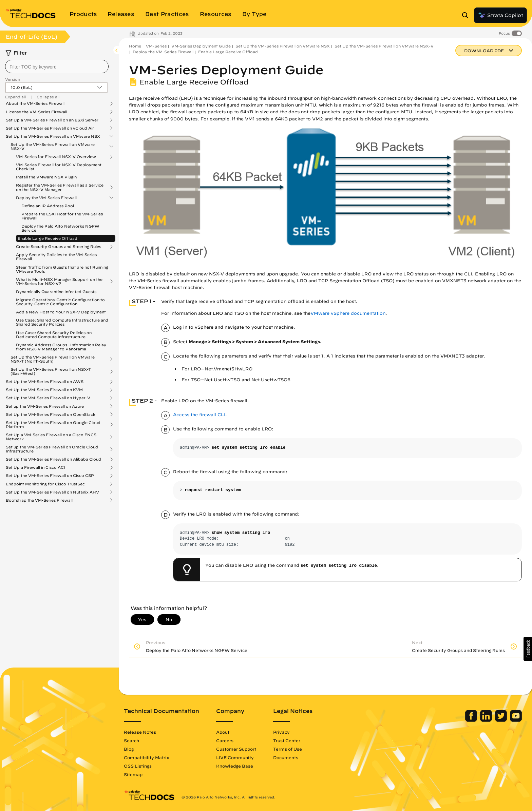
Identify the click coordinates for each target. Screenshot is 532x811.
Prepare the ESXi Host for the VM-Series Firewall (62, 216)
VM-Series (156, 46)
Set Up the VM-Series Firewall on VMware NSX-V (53, 147)
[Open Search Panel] (467, 15)
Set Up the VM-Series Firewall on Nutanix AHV (52, 492)
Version (13, 79)
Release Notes (140, 732)
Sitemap (133, 774)
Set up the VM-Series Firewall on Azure (45, 406)
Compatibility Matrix (146, 757)
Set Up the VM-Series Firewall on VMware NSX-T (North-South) (53, 359)
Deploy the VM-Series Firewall (46, 198)
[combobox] (57, 66)
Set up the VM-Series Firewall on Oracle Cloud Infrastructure (52, 449)
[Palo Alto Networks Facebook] (472, 720)
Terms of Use (288, 749)
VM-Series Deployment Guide (201, 46)
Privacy (281, 732)
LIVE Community (235, 757)
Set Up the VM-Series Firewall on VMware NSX (53, 136)
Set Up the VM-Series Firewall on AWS (45, 382)
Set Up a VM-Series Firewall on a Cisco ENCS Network (51, 437)
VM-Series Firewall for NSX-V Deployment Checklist (59, 167)
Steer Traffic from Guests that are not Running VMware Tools (62, 269)
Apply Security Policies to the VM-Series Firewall (56, 257)
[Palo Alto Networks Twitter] (502, 720)
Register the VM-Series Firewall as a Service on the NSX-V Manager (60, 187)
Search (131, 740)
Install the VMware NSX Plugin (46, 177)
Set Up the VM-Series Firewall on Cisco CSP (50, 476)
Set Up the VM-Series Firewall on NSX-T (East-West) (51, 371)
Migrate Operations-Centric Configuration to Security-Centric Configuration (60, 302)
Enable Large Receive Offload (47, 238)
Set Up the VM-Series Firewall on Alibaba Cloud (53, 459)
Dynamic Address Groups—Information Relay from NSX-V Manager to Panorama (61, 347)
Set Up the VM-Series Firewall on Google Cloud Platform (53, 425)
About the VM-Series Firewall (35, 103)
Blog (129, 749)
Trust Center (287, 740)
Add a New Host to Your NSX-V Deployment (61, 312)
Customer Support (236, 749)
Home (135, 46)
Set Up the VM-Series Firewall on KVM (44, 390)
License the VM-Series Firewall (36, 112)
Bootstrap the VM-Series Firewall (39, 500)
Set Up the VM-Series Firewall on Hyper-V (48, 398)
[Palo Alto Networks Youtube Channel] (516, 720)
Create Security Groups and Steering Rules (59, 247)
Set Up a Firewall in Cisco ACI (35, 467)
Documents (286, 757)
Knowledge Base (235, 766)
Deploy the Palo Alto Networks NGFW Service (60, 228)
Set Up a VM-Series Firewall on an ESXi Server (52, 120)
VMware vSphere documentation (348, 313)
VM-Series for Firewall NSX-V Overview (56, 157)
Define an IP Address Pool (48, 206)
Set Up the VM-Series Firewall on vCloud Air (50, 128)
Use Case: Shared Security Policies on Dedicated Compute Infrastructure (54, 335)
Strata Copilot (500, 15)
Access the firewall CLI (199, 415)
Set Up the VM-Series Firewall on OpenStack (51, 414)
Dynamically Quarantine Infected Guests (56, 292)
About (223, 732)
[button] (528, 649)
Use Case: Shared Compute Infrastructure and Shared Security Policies (62, 322)
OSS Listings (138, 766)
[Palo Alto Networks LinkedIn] (487, 720)
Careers (225, 740)
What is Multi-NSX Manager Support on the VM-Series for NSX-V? (59, 282)
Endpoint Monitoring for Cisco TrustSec (45, 484)
